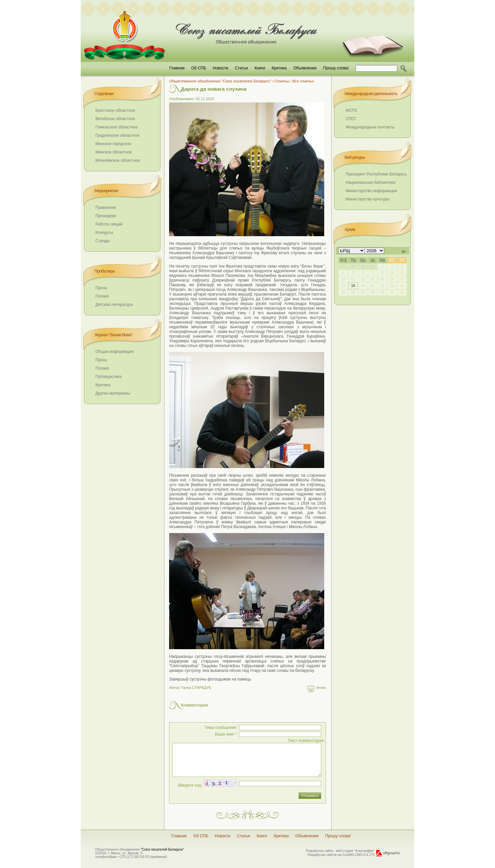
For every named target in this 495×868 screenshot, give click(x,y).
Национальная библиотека (371, 182)
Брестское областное (115, 110)
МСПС (352, 110)
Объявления (305, 68)
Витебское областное (115, 119)
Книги (260, 68)
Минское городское (113, 144)
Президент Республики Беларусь (376, 174)
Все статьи (303, 81)
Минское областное (114, 152)
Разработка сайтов (322, 855)
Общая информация (114, 352)
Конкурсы (104, 233)
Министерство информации (371, 191)
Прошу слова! (336, 68)
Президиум (106, 216)
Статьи (241, 68)
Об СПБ (199, 68)
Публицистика (109, 377)
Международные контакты (370, 127)
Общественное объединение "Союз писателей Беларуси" (220, 81)
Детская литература (114, 305)
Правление (106, 207)
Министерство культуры (368, 199)
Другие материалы (113, 393)
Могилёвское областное (118, 160)
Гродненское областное (117, 135)
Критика (279, 68)
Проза (101, 288)
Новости (220, 68)
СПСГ (351, 119)
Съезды (103, 241)
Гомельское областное (116, 127)
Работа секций (109, 224)
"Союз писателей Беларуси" (162, 849)
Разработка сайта (320, 851)
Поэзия (102, 296)
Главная (177, 68)
